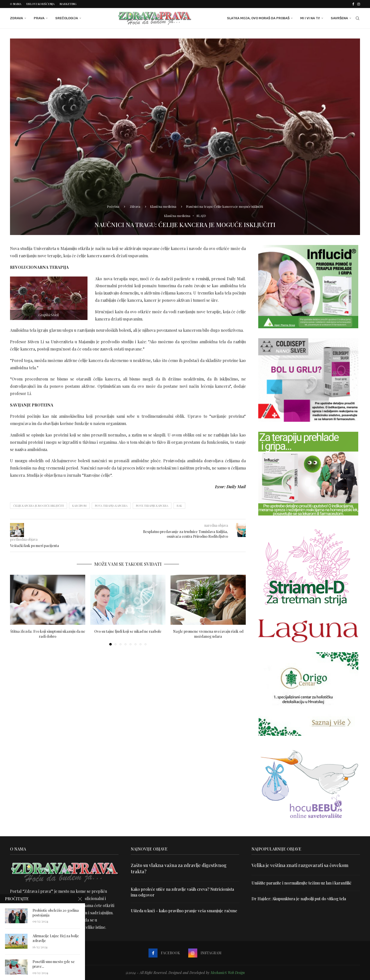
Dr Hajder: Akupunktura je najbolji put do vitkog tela (299, 899)
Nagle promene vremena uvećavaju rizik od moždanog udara (208, 634)
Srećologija (67, 18)
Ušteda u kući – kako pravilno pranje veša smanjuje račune (184, 911)
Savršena (339, 18)
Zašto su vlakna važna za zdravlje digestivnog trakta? (179, 868)
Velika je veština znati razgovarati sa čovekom (300, 865)
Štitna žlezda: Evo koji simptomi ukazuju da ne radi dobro (48, 634)
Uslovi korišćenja (40, 4)
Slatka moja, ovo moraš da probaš (258, 18)
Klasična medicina (163, 206)
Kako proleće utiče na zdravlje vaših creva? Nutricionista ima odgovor (182, 892)
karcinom (79, 506)
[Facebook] (353, 4)
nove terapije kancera (152, 506)
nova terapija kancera (111, 506)
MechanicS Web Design (228, 973)
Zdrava (16, 18)
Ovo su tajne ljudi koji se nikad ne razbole (128, 631)
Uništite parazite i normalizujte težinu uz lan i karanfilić (301, 883)
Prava (39, 18)
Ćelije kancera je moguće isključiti (38, 506)
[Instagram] (359, 4)
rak (179, 506)
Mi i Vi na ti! (310, 18)
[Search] (357, 18)
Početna (113, 206)
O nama (16, 4)
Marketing (68, 4)
